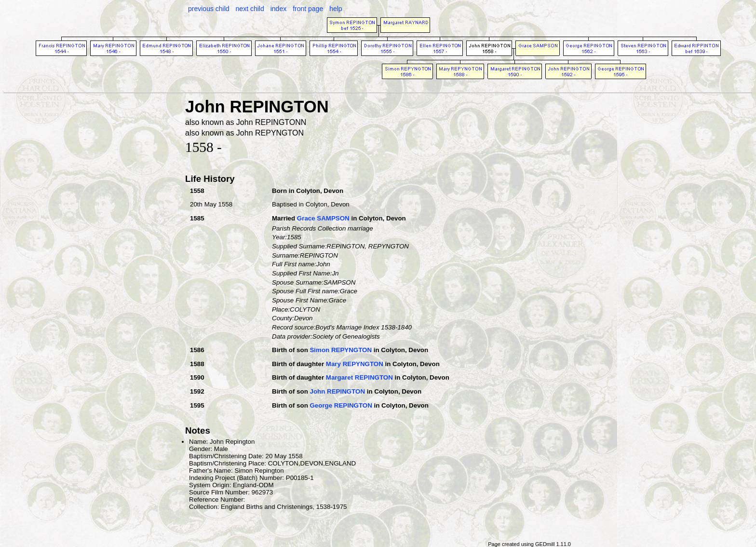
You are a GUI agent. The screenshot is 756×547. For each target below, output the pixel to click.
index (278, 9)
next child (250, 9)
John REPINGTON (337, 391)
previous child (209, 9)
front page (308, 9)
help (336, 9)
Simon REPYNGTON (341, 350)
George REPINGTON (341, 405)
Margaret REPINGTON (359, 377)
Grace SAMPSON (323, 218)
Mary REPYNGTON (355, 364)
